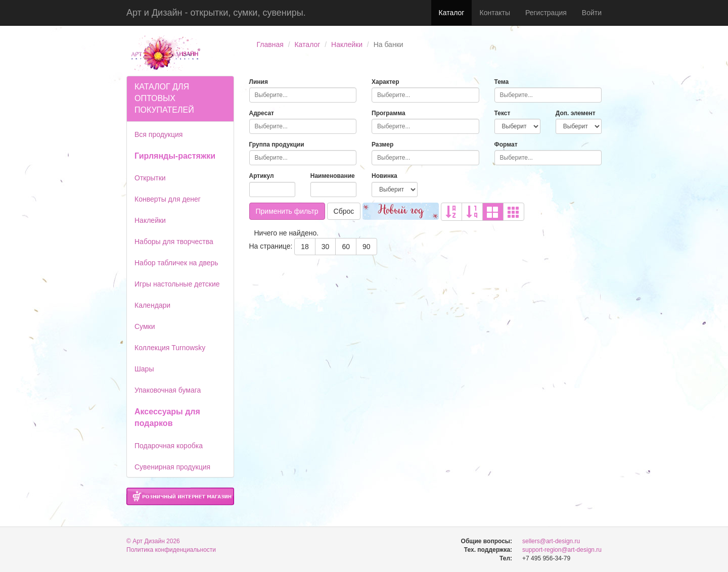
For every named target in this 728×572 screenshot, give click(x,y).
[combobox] (303, 95)
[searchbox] (303, 95)
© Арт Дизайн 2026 (153, 541)
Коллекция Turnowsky (170, 348)
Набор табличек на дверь (176, 263)
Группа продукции (277, 145)
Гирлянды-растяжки (175, 156)
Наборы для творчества (174, 242)
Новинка (384, 176)
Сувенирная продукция (172, 467)
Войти (592, 13)
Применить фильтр (287, 211)
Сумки (145, 326)
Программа (389, 113)
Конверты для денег (168, 199)
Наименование (333, 176)
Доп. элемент (576, 113)
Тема (502, 82)
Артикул (262, 176)
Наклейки (347, 44)
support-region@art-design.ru (562, 550)
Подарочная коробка (169, 446)
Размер (382, 145)
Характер (385, 82)
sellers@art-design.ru (551, 541)
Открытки (150, 178)
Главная (270, 44)
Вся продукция (158, 134)
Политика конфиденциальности (171, 550)
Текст (503, 113)
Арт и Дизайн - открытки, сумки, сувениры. (216, 13)
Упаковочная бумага (168, 390)
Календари (152, 305)
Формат (506, 145)
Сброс (344, 211)
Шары (144, 369)
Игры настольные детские (177, 284)
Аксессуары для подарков (167, 417)
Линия (259, 82)
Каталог (452, 13)
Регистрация (546, 13)
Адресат (262, 113)
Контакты (494, 13)
